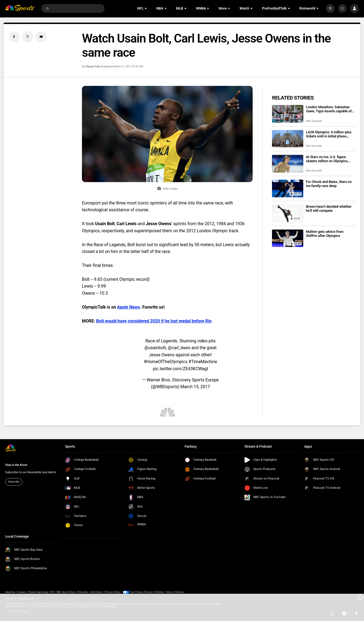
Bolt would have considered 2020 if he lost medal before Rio (154, 321)
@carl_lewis (179, 348)
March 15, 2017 (195, 387)
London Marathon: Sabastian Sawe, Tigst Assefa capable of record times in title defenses (329, 109)
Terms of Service (175, 592)
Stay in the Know (16, 465)
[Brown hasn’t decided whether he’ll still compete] (288, 213)
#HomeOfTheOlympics (166, 362)
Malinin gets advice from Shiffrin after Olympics (325, 234)
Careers (22, 592)
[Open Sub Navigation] (146, 8)
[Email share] (41, 37)
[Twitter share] (27, 37)
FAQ (52, 592)
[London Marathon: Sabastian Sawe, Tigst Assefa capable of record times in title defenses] (288, 114)
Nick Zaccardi (314, 121)
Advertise (10, 592)
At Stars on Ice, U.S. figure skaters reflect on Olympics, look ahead (327, 159)
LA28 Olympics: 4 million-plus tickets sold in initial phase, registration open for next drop (329, 134)
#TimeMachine (203, 362)
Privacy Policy (112, 592)
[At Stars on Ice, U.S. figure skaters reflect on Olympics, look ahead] (288, 164)
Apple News (129, 307)
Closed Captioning (38, 592)
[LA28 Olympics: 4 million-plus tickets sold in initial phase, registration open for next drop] (288, 139)
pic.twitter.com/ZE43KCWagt (180, 369)
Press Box (83, 592)
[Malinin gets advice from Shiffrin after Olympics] (288, 238)
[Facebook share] (14, 37)
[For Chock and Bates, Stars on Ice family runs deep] (288, 189)
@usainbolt (155, 348)
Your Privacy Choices (141, 592)
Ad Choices (97, 592)
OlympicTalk (93, 66)
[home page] (20, 8)
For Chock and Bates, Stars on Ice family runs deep (329, 184)
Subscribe (14, 482)
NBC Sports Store (66, 592)
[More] (330, 8)
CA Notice (158, 592)
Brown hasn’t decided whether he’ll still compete (329, 209)
